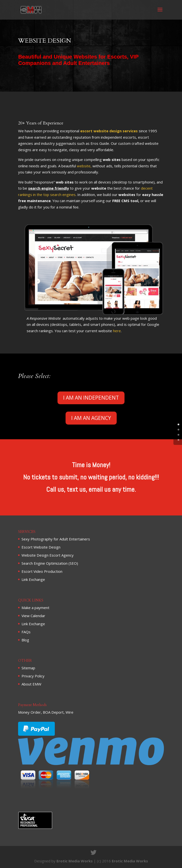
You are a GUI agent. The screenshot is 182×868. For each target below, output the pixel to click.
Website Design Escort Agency (48, 555)
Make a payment (35, 608)
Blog (25, 640)
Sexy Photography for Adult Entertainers (56, 539)
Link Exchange (33, 579)
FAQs (26, 632)
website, (84, 166)
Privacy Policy (33, 676)
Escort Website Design (41, 547)
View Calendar (33, 616)
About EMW (31, 684)
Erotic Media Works (75, 861)
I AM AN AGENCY (91, 418)
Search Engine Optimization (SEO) (50, 563)
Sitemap (28, 668)
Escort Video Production (42, 571)
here (117, 331)
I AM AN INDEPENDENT (91, 398)
